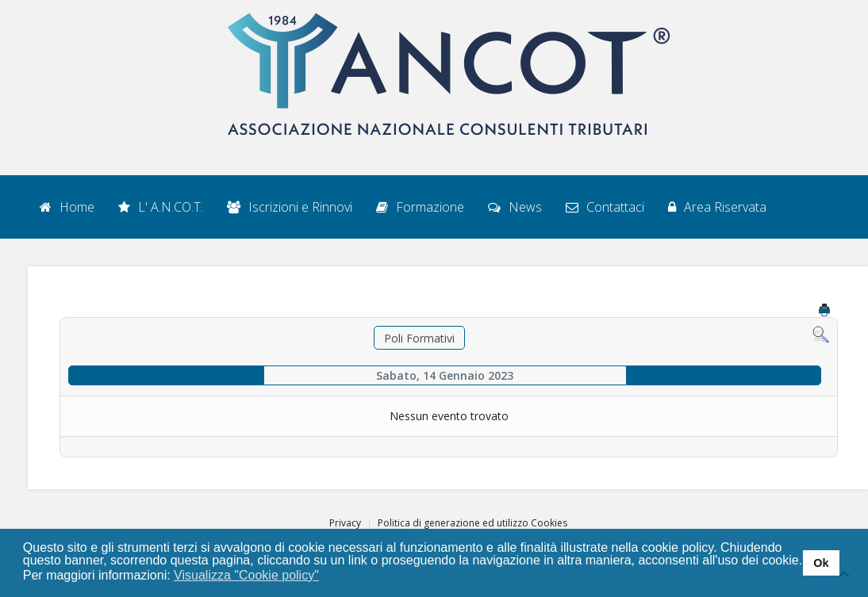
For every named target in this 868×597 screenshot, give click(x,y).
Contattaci (605, 207)
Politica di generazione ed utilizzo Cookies (472, 523)
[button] (329, 576)
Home (67, 207)
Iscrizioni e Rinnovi (290, 207)
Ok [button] (821, 563)
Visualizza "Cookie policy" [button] (246, 575)
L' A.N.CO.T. (161, 207)
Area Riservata (717, 207)
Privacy (345, 523)
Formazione (420, 207)
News (515, 207)
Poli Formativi (419, 338)
